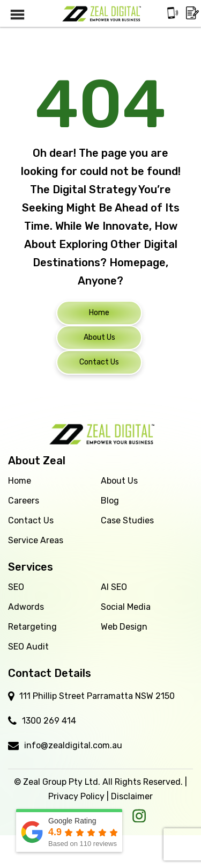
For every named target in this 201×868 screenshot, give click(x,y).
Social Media (126, 607)
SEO (16, 587)
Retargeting (32, 627)
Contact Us (31, 520)
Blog (110, 501)
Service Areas (36, 540)
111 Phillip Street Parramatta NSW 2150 (97, 696)
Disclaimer (132, 796)
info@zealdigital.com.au (73, 745)
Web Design (124, 627)
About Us (119, 481)
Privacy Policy (76, 796)
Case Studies (127, 520)
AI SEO (114, 587)
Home (20, 481)
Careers (24, 501)
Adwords (26, 607)
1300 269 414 (49, 721)
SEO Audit (28, 647)
